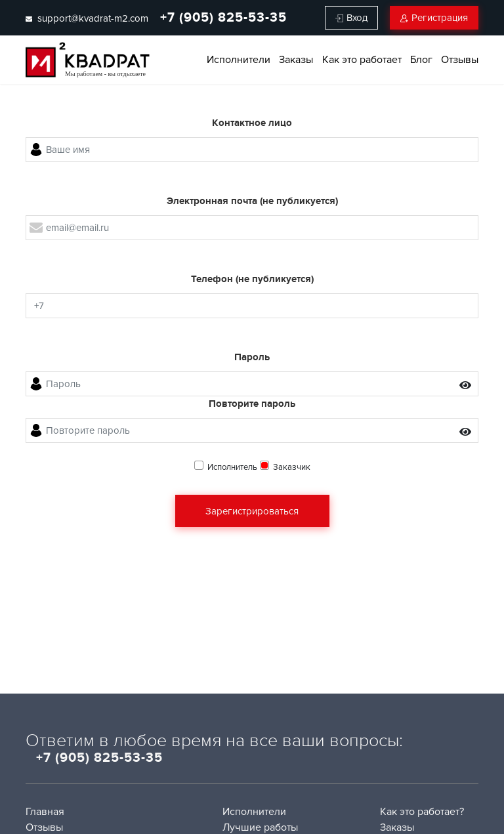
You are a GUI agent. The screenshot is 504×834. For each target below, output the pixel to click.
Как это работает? (422, 812)
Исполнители (239, 60)
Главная (45, 812)
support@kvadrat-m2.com (87, 18)
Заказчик (292, 467)
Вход (351, 18)
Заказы (296, 60)
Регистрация (434, 18)
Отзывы (460, 60)
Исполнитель (232, 467)
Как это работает (362, 60)
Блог (421, 60)
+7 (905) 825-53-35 (223, 18)
